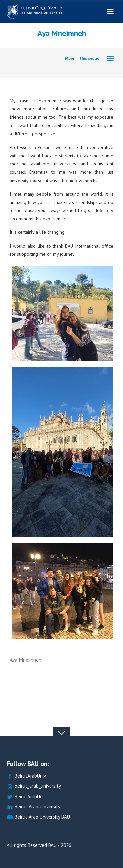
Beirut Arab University (33, 807)
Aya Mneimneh (26, 660)
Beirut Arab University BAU (38, 817)
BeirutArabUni (25, 797)
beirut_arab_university (34, 786)
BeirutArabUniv (26, 776)
